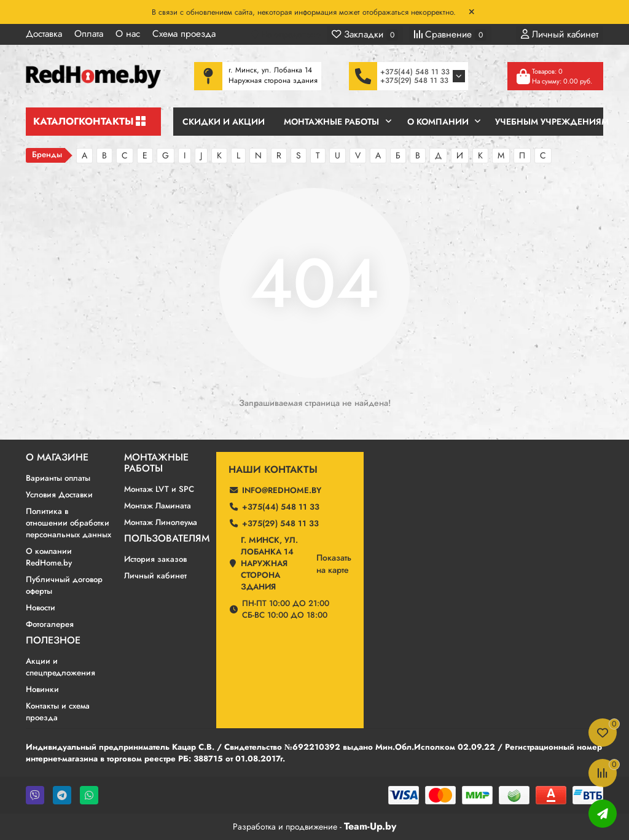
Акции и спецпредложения (61, 667)
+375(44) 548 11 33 (415, 72)
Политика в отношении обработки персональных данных (68, 523)
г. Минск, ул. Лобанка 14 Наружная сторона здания (269, 563)
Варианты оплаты (58, 478)
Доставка (44, 34)
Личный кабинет (155, 576)
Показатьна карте (334, 564)
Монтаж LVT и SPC (159, 489)
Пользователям (167, 539)
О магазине (57, 457)
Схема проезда (184, 34)
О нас (128, 34)
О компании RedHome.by (49, 557)
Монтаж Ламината (158, 506)
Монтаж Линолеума (161, 522)
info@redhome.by (282, 490)
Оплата (89, 34)
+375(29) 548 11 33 (414, 80)
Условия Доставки (59, 495)
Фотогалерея (50, 624)
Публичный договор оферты (64, 585)
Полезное (53, 640)
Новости (41, 608)
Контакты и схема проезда (58, 712)
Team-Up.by (370, 826)
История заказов (155, 559)
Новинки (42, 689)
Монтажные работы (156, 463)
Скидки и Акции (224, 122)
